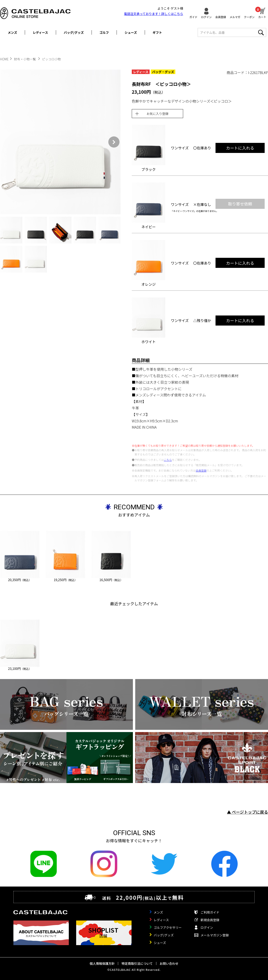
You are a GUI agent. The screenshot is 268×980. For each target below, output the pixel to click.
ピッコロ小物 (51, 59)
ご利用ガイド (210, 912)
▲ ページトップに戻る (247, 812)
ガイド (193, 17)
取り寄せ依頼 (240, 204)
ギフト (157, 32)
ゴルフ (104, 32)
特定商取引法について (137, 963)
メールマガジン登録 (215, 935)
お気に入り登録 (157, 114)
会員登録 (221, 17)
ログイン (206, 17)
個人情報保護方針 (102, 963)
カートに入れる (240, 148)
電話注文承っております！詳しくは (154, 14)
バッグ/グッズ (74, 32)
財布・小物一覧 (25, 59)
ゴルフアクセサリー (168, 927)
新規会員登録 (210, 920)
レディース (40, 32)
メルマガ (235, 17)
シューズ (131, 32)
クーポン (249, 17)
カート (262, 13)
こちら (168, 460)
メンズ (13, 32)
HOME (4, 59)
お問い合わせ (169, 963)
